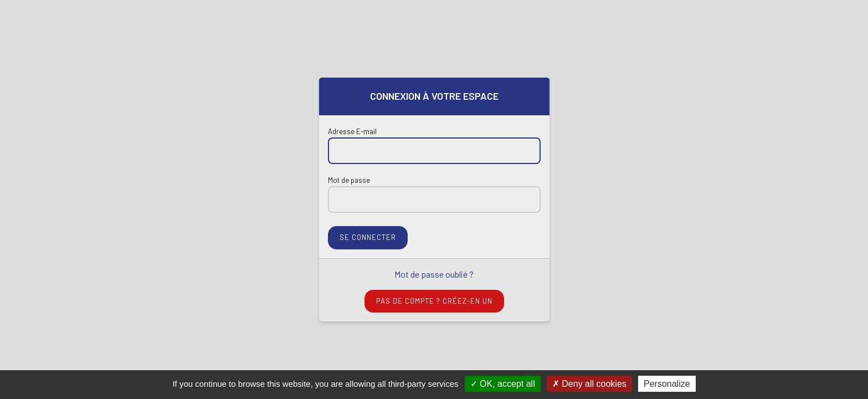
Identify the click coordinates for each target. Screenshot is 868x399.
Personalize (667, 384)
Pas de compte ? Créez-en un (434, 301)
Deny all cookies (589, 384)
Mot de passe (349, 180)
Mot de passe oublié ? (434, 274)
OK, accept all (503, 384)
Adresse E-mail (352, 131)
